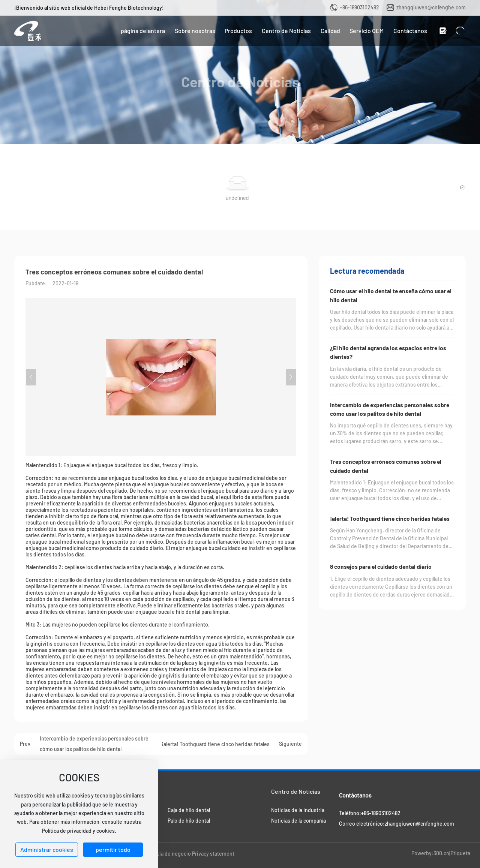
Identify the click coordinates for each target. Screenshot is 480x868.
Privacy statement (213, 854)
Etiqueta (460, 853)
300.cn (441, 853)
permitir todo (113, 849)
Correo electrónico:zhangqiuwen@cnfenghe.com (397, 824)
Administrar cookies (47, 849)
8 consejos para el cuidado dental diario (381, 566)
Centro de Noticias (240, 82)
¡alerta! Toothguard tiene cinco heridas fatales (216, 744)
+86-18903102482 (359, 7)
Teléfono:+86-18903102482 (370, 813)
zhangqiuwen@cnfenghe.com (431, 7)
